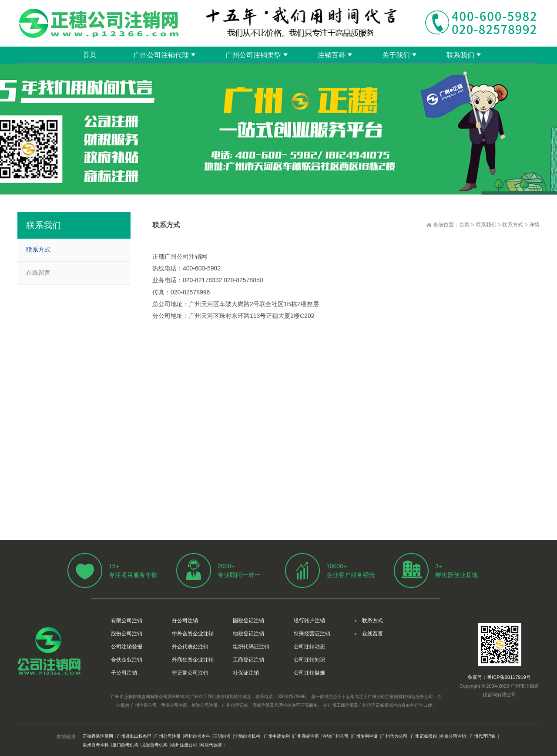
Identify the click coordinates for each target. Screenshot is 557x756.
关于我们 (396, 55)
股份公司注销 (127, 634)
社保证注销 (246, 673)
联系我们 (460, 55)
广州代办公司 (394, 736)
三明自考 (222, 736)
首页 (90, 55)
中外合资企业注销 (193, 634)
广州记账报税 (424, 736)
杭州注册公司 (184, 745)
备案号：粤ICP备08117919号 (499, 677)
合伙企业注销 (127, 660)
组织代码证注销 (251, 647)
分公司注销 (185, 621)
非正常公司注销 (190, 673)
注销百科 (332, 55)
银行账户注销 (309, 621)
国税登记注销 (248, 621)
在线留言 (38, 273)
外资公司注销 (453, 736)
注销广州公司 (336, 736)
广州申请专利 (277, 736)
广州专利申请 (365, 736)
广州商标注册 (306, 736)
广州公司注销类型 (253, 55)
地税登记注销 (248, 634)
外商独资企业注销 (193, 660)
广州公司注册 (168, 736)
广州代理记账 (483, 736)
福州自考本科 (197, 736)
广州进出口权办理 (134, 736)
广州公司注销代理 (161, 55)
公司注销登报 (127, 647)
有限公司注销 (127, 621)
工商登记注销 (248, 660)
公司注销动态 (309, 647)
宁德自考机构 (247, 736)
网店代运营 (211, 745)
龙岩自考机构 (154, 745)
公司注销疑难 (309, 673)
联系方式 (513, 225)
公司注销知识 (309, 660)
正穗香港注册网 (98, 736)
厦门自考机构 (125, 745)
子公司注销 (124, 673)
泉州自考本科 (96, 745)
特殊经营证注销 (312, 634)
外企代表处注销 (190, 647)
